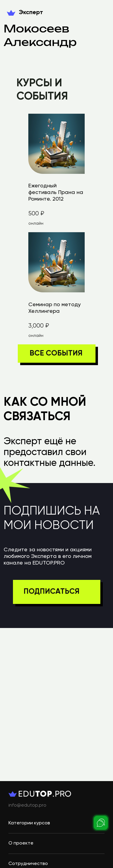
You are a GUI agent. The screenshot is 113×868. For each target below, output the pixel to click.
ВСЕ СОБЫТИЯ (56, 354)
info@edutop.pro (27, 805)
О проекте (21, 843)
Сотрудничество (28, 864)
